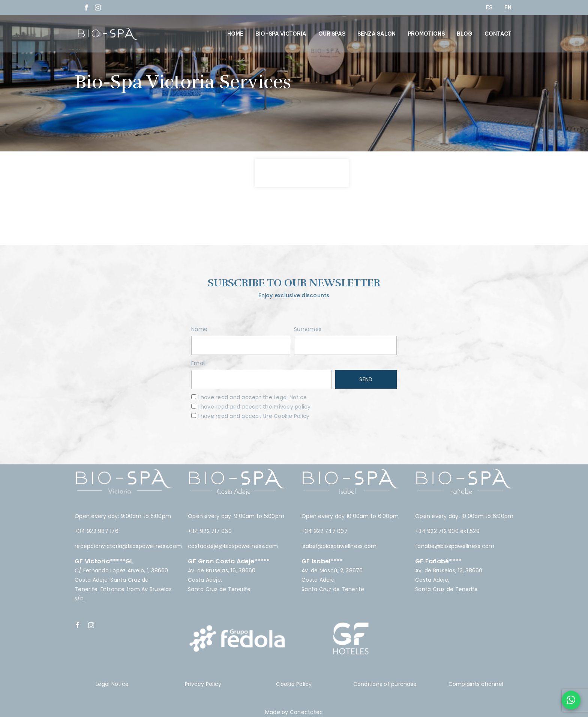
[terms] (194, 397)
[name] (241, 345)
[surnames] (345, 345)
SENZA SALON (376, 34)
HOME (235, 34)
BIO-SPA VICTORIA (281, 34)
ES (489, 7)
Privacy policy (292, 407)
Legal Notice (290, 397)
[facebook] (78, 625)
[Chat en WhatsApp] (571, 700)
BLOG (465, 34)
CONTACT (498, 34)
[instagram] (91, 625)
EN (508, 7)
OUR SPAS (332, 34)
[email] (261, 379)
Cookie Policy (291, 416)
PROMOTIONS (426, 34)
